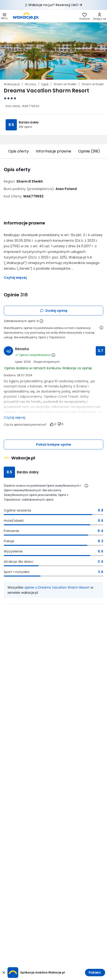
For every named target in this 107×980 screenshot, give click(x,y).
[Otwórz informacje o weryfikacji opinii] (101, 328)
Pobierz (95, 973)
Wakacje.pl (12, 84)
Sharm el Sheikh (65, 84)
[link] (26, 16)
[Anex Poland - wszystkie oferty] (66, 189)
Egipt (45, 84)
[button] (4, 16)
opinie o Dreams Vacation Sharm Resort (57, 587)
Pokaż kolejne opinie (54, 444)
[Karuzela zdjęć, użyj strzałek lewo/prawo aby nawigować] (53, 50)
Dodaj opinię (54, 311)
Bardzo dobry (29, 122)
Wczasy (31, 84)
